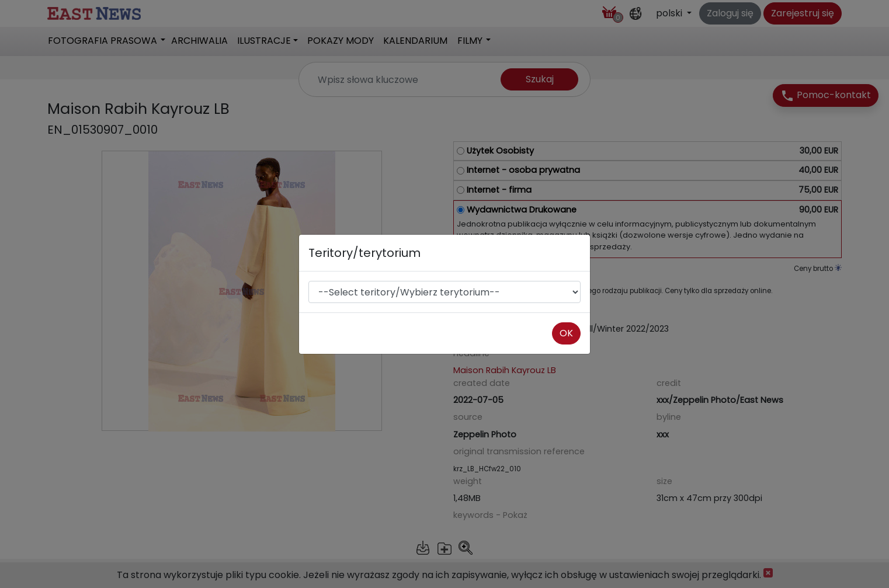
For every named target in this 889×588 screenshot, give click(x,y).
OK (566, 333)
